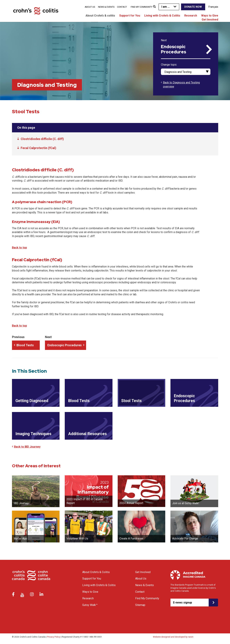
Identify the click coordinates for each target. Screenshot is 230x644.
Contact (122, 7)
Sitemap (140, 605)
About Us (90, 7)
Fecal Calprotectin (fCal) (38, 148)
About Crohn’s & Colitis (96, 572)
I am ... (166, 7)
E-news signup (183, 603)
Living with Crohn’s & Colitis (162, 16)
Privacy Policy (54, 637)
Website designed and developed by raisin (173, 637)
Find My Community (141, 7)
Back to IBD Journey (27, 447)
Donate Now (193, 7)
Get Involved (210, 20)
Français (213, 7)
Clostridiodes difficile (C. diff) (42, 139)
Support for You (130, 16)
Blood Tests (25, 345)
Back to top (19, 248)
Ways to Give (210, 16)
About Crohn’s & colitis (100, 16)
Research (191, 16)
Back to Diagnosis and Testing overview (181, 85)
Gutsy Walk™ (90, 605)
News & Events (106, 7)
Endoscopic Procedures (173, 49)
